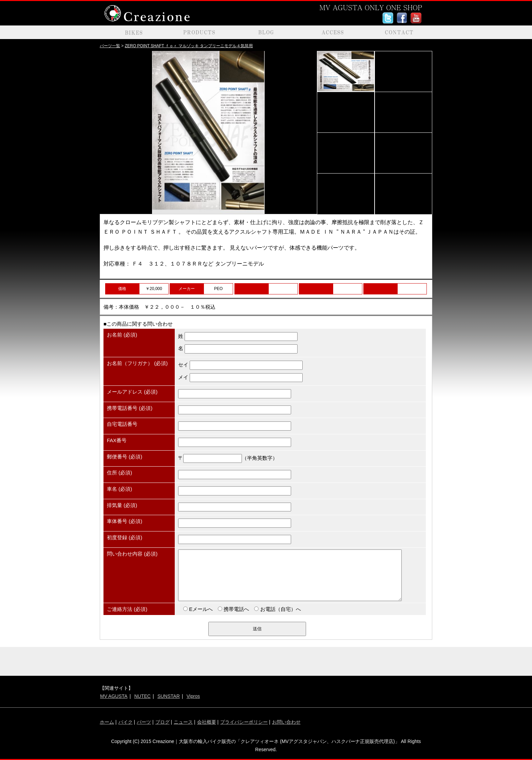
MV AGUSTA (114, 696)
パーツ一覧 (110, 46)
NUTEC (142, 696)
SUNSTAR (169, 696)
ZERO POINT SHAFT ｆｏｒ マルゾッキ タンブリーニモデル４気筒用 (189, 46)
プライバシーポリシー (244, 722)
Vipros (193, 696)
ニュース (183, 722)
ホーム (107, 722)
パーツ (144, 722)
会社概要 (207, 722)
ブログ (163, 722)
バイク (126, 722)
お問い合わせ (286, 722)
